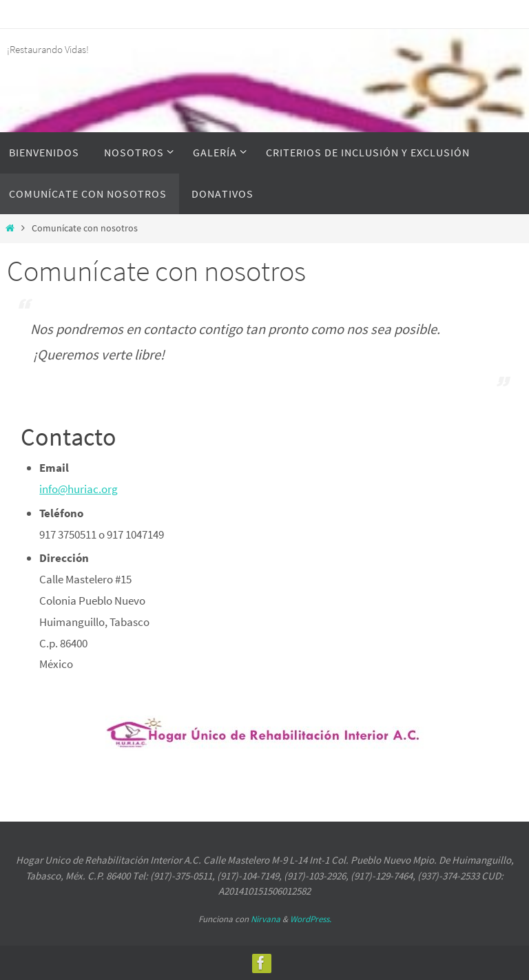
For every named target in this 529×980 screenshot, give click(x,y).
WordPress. (311, 919)
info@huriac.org (79, 489)
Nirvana (266, 919)
